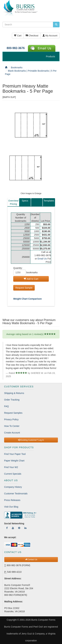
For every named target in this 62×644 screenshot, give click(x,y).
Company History (13, 487)
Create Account (12, 433)
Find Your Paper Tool (15, 454)
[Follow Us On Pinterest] (19, 528)
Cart (18, 36)
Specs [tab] (25, 201)
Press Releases (12, 500)
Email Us (42, 259)
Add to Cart (31, 279)
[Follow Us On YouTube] (13, 528)
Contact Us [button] (31, 560)
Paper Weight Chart (14, 461)
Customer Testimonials (16, 494)
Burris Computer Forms (43, 620)
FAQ (6, 406)
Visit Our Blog (11, 507)
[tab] (37, 202)
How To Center (12, 426)
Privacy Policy (11, 419)
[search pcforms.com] (56, 25)
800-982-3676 (16, 48)
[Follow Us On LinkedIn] (25, 528)
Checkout (32, 36)
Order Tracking (12, 400)
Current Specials (13, 474)
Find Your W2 (11, 467)
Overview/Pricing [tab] (13, 202)
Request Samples (13, 413)
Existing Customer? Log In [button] (31, 440)
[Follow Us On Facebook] (7, 528)
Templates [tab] (49, 201)
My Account (50, 36)
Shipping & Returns (14, 393)
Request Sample (24, 288)
